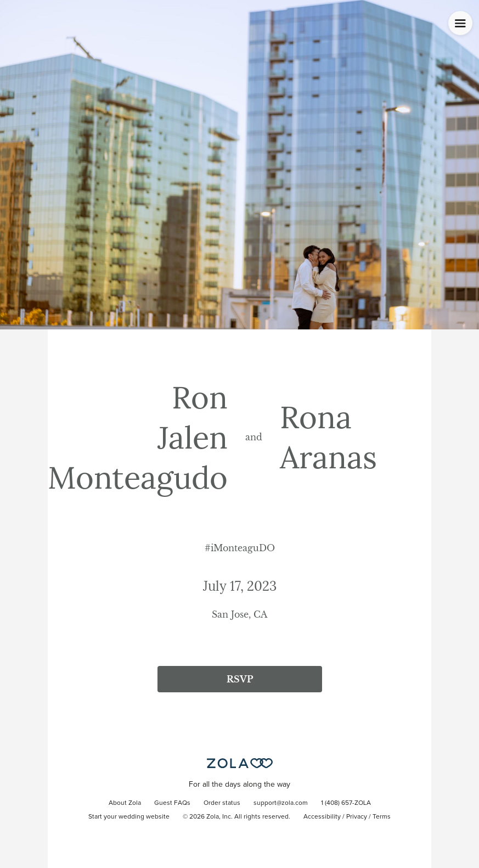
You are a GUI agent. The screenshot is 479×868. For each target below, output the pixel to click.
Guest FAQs (172, 803)
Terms (382, 817)
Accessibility (322, 817)
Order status (222, 803)
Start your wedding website (129, 817)
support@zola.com (281, 803)
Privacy (357, 817)
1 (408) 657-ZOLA (346, 803)
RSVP (240, 679)
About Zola (125, 803)
